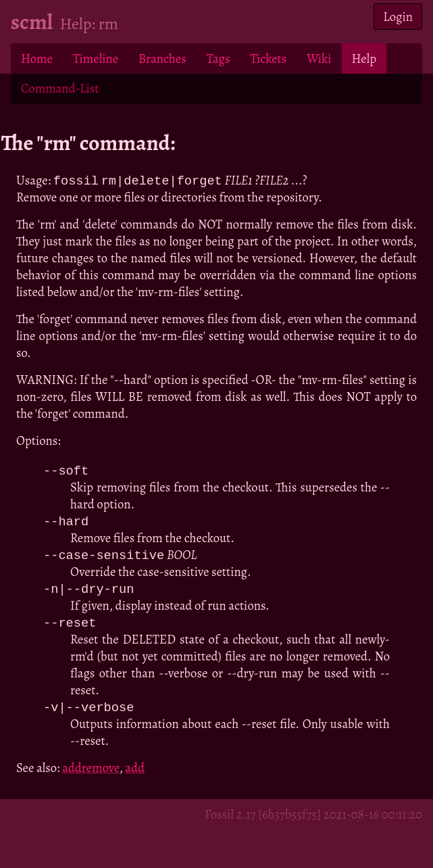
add (135, 772)
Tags (219, 58)
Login (398, 17)
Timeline (96, 58)
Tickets (268, 58)
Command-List (60, 88)
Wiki (319, 58)
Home (37, 58)
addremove (91, 772)
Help (364, 58)
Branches (162, 58)
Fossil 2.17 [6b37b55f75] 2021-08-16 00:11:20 (313, 819)
